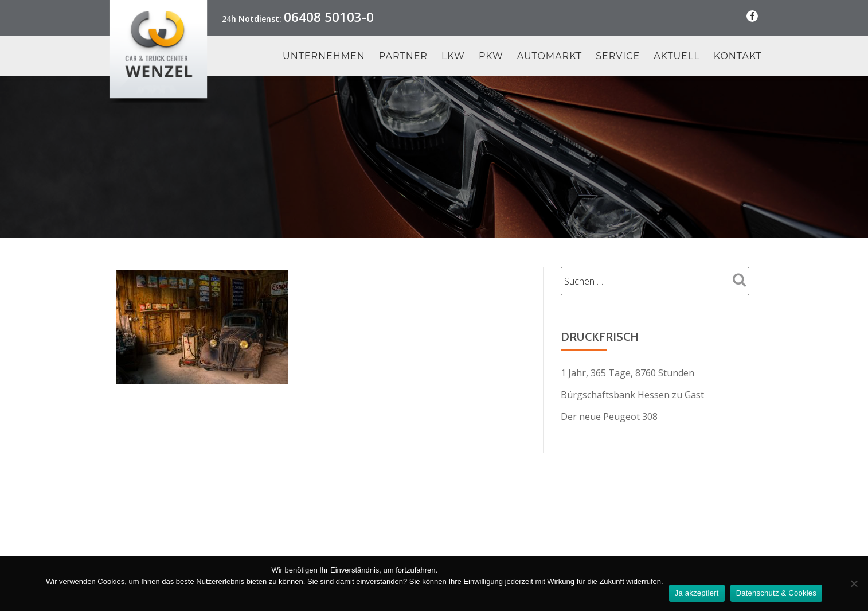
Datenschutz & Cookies (776, 593)
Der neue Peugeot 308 (609, 417)
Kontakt (738, 56)
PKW (491, 56)
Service (618, 56)
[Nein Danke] (854, 583)
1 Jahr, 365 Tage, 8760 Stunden (627, 373)
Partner (403, 56)
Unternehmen (324, 56)
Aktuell (677, 56)
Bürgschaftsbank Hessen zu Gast (632, 395)
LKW (453, 56)
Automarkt (550, 56)
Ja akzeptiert (697, 593)
